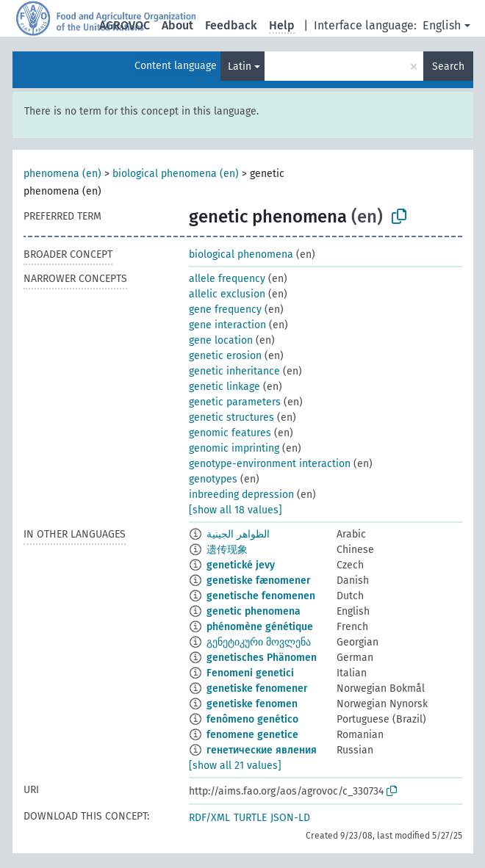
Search (448, 66)
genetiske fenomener (257, 688)
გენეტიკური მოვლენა (259, 642)
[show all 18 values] (236, 510)
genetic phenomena (254, 611)
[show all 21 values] (235, 766)
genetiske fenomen (252, 704)
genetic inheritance (234, 371)
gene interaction (227, 325)
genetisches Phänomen (262, 658)
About (177, 25)
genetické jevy (241, 565)
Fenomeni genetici (250, 673)
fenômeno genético (252, 719)
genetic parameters (235, 402)
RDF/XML (209, 818)
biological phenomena (241, 254)
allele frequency (227, 279)
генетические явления (262, 750)
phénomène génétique (260, 627)
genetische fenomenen (261, 596)
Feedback (231, 25)
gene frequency (225, 310)
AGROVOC (125, 25)
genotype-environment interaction (270, 464)
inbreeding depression (241, 495)
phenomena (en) (62, 174)
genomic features (230, 433)
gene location (221, 340)
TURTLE (250, 818)
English (442, 25)
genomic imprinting (234, 448)
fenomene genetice (252, 735)
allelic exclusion (227, 294)
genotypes (213, 479)
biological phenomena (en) (176, 174)
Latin (240, 66)
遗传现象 (227, 550)
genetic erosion (225, 356)
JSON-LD (290, 818)
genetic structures (231, 417)
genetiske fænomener (259, 581)
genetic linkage (224, 387)
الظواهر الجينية (238, 534)
